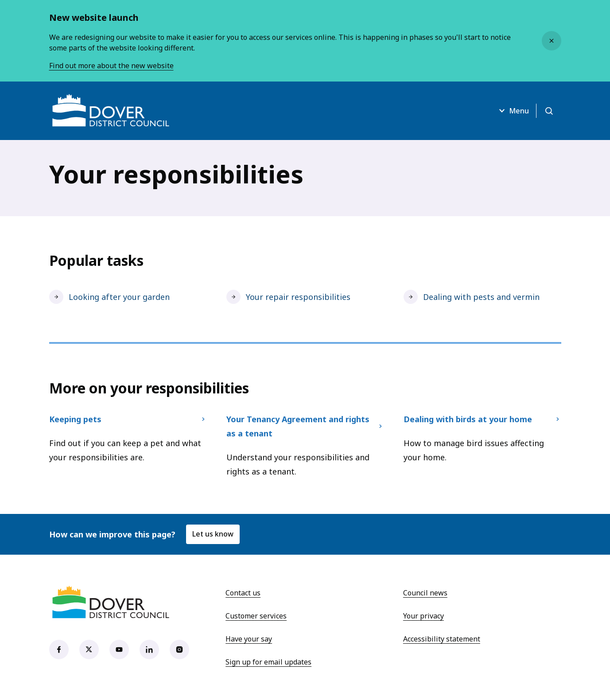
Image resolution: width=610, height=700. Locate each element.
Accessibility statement (442, 639)
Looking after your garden (109, 297)
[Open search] (549, 111)
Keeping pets (128, 419)
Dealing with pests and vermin (472, 297)
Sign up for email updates (268, 662)
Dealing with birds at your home (482, 419)
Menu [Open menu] (513, 111)
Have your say (249, 639)
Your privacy (424, 616)
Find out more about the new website (111, 66)
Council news (425, 593)
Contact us (243, 593)
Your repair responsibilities (288, 297)
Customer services (256, 616)
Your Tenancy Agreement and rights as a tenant (305, 426)
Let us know (213, 534)
